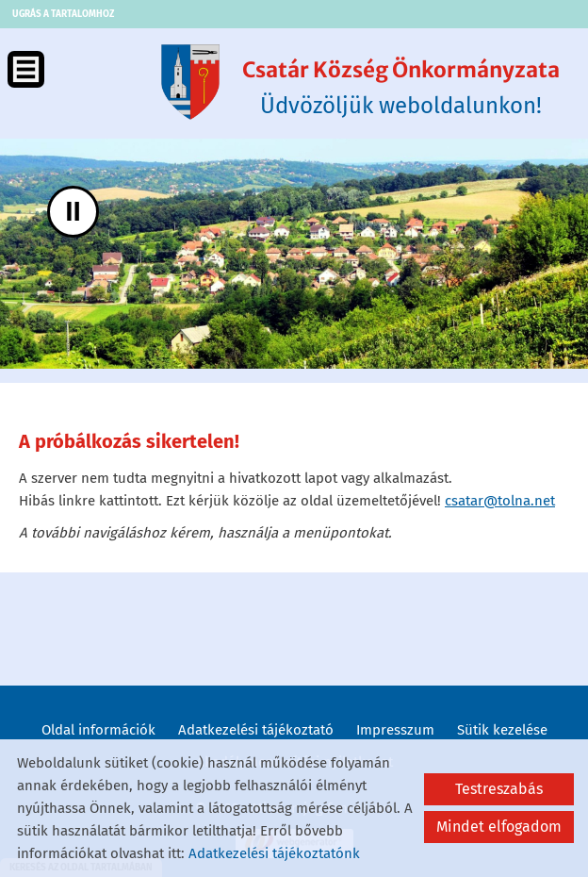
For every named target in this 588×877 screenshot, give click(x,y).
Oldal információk (98, 730)
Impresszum (395, 730)
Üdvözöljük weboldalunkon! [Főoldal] (401, 88)
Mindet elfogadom (499, 827)
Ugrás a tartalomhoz (63, 14)
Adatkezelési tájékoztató (256, 730)
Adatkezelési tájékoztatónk (274, 853)
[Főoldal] (190, 82)
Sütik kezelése (502, 730)
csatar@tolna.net (500, 501)
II (73, 211)
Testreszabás (499, 789)
